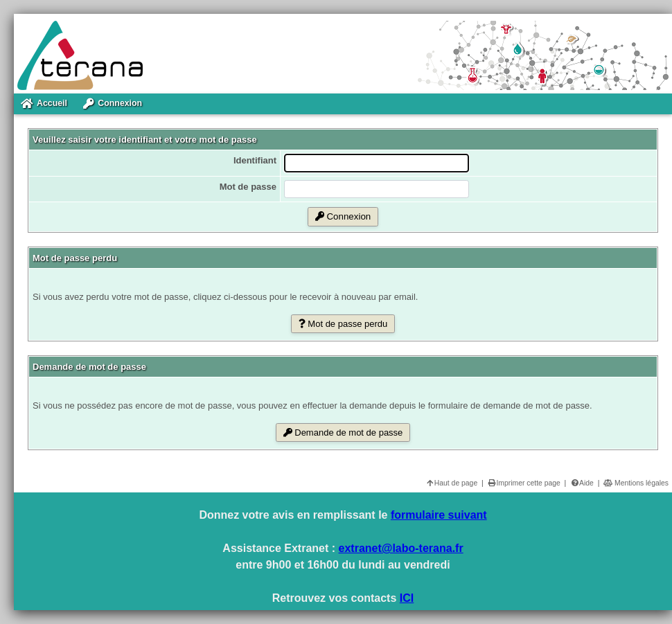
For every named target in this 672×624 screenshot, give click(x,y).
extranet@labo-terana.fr (401, 548)
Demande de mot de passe (343, 433)
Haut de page (451, 483)
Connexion (113, 104)
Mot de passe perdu (343, 324)
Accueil (44, 104)
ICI (407, 598)
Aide (582, 483)
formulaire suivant (439, 515)
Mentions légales (636, 483)
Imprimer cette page (523, 483)
